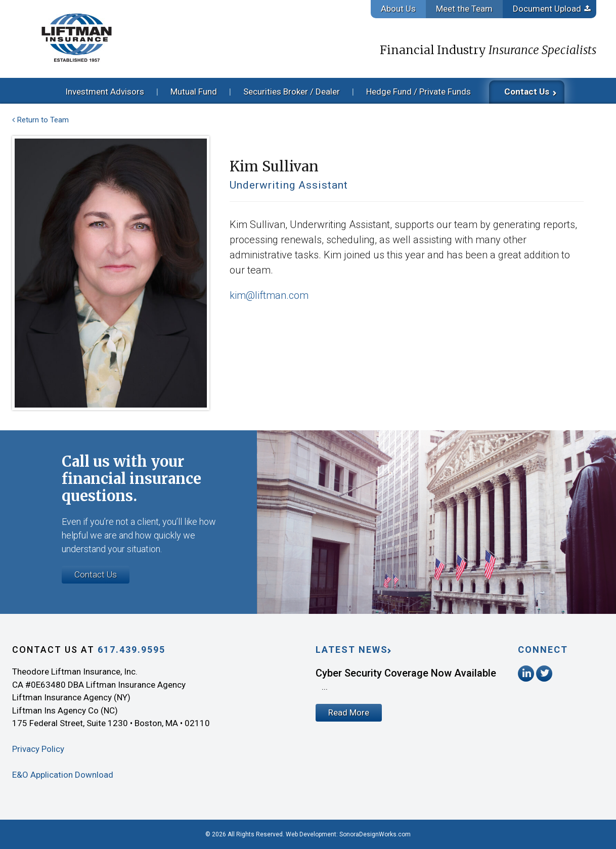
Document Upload (547, 9)
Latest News (352, 650)
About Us (398, 9)
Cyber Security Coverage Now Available (406, 673)
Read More (349, 712)
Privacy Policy (38, 749)
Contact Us (527, 92)
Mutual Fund (194, 92)
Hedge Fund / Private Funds (419, 92)
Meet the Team (464, 9)
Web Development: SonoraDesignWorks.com (348, 834)
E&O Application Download (63, 775)
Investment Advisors (105, 92)
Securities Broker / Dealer (292, 92)
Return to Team (43, 120)
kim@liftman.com (269, 295)
